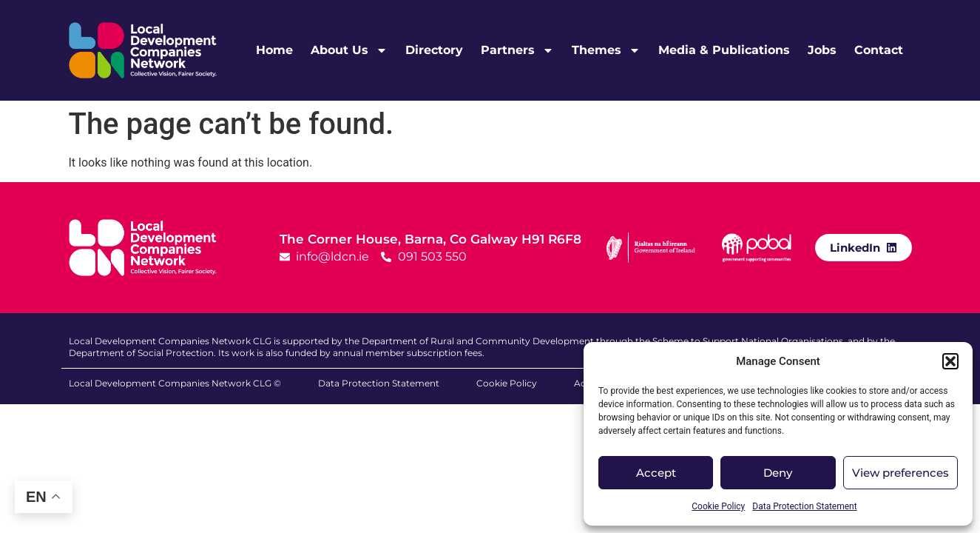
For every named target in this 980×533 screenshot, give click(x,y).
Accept (656, 473)
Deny (778, 473)
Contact (879, 50)
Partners (517, 50)
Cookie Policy (718, 506)
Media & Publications (724, 50)
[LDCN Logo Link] (143, 50)
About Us (349, 50)
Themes (606, 50)
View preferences (900, 473)
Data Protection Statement (804, 506)
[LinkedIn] (892, 247)
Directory (434, 50)
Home (274, 50)
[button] (950, 361)
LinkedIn (855, 248)
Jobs (822, 50)
